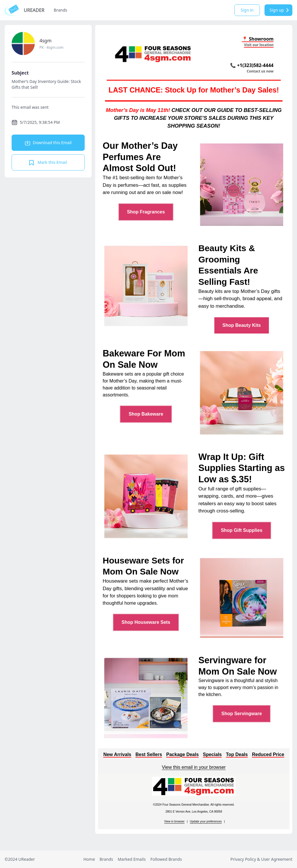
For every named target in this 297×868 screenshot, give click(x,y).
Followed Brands (166, 859)
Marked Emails (132, 859)
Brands (60, 10)
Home (89, 859)
